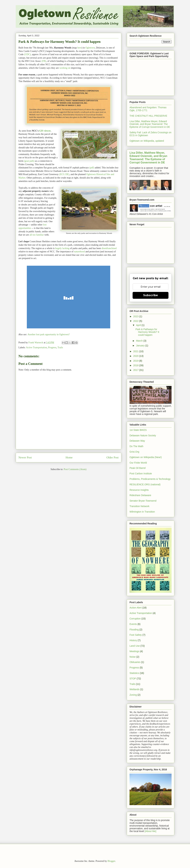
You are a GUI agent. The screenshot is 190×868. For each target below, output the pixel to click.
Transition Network (139, 506)
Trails (60, 347)
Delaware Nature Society (143, 435)
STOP (133, 679)
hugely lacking (62, 248)
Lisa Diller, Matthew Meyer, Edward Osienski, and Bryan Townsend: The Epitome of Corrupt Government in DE (150, 124)
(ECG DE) (64, 174)
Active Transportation (36, 347)
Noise (133, 657)
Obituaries (135, 662)
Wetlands (134, 689)
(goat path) (29, 161)
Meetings (134, 651)
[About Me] (151, 831)
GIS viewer (45, 131)
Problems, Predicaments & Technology (150, 479)
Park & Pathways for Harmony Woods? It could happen (147, 332)
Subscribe (151, 295)
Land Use (135, 646)
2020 (136, 356)
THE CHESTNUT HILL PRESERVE (148, 116)
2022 (136, 321)
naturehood (79, 252)
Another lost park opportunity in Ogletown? (49, 334)
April (139, 325)
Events (133, 624)
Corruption (135, 619)
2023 (136, 316)
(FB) (44, 61)
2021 (136, 351)
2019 (136, 361)
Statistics (134, 673)
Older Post (113, 457)
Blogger (111, 861)
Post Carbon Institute (141, 473)
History (133, 640)
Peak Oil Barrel (138, 468)
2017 (136, 370)
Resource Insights (139, 490)
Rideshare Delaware (140, 495)
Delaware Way (137, 441)
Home (69, 457)
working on (65, 68)
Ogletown (90, 48)
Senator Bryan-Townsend (143, 501)
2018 (136, 365)
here (79, 48)
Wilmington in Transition (142, 512)
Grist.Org (134, 452)
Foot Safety (136, 635)
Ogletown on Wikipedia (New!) (146, 457)
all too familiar (37, 235)
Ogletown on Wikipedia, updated (147, 141)
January (141, 346)
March (140, 341)
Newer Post (25, 457)
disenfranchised (109, 248)
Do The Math (136, 446)
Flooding (134, 630)
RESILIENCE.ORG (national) (145, 484)
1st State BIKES (138, 430)
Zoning (133, 695)
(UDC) (27, 54)
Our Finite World (138, 463)
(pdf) (92, 168)
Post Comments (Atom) (75, 469)
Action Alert (136, 608)
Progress (52, 347)
